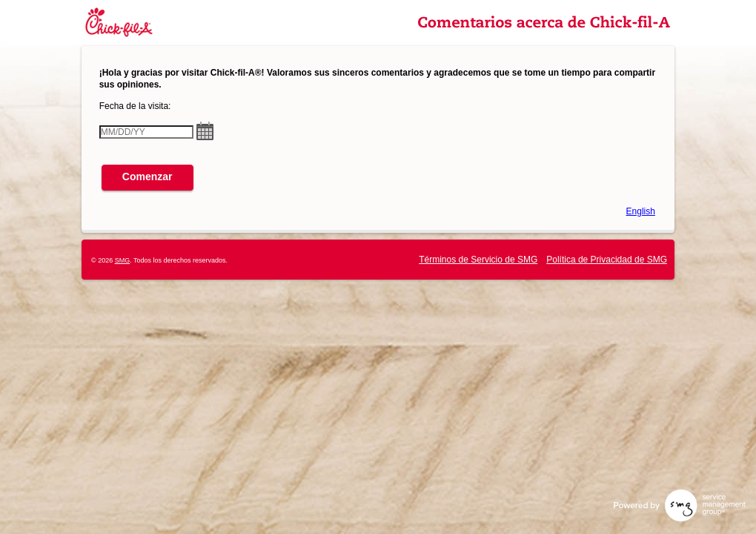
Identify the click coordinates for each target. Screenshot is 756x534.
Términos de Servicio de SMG (478, 260)
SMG (123, 260)
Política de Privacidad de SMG (607, 260)
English (641, 211)
